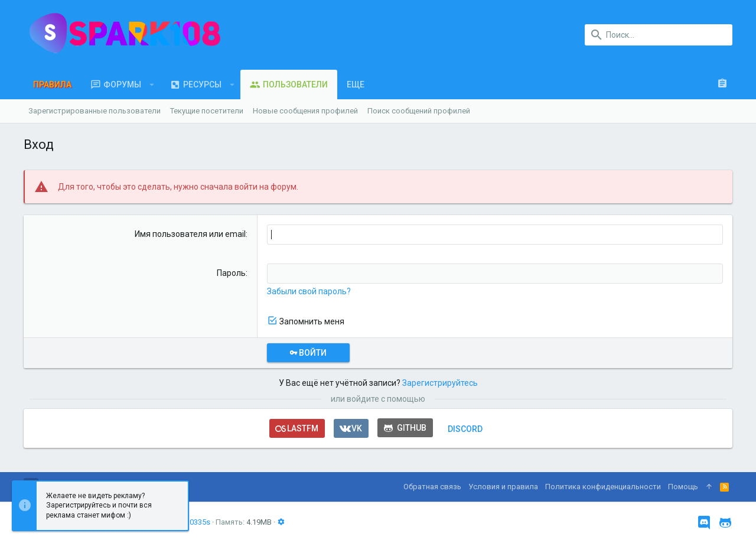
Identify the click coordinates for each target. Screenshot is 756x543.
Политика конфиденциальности (603, 487)
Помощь (683, 487)
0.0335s (197, 522)
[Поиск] (659, 35)
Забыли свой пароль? (309, 291)
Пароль (231, 273)
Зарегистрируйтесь (440, 383)
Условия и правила (503, 487)
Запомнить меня (312, 321)
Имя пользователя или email (190, 234)
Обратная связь (432, 487)
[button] (152, 84)
